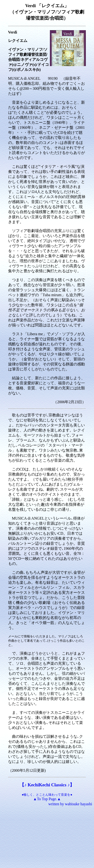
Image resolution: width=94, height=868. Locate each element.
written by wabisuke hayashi (70, 804)
